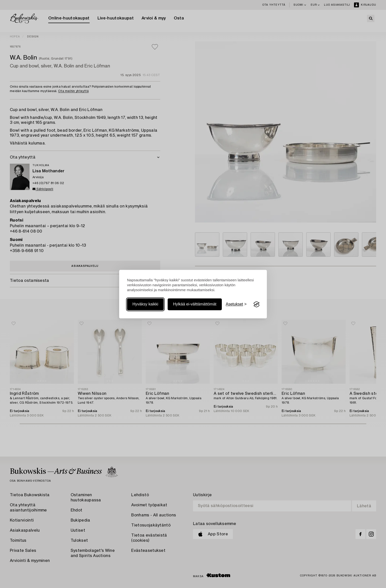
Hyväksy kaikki (145, 304)
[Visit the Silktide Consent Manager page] (257, 304)
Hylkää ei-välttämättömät (195, 304)
